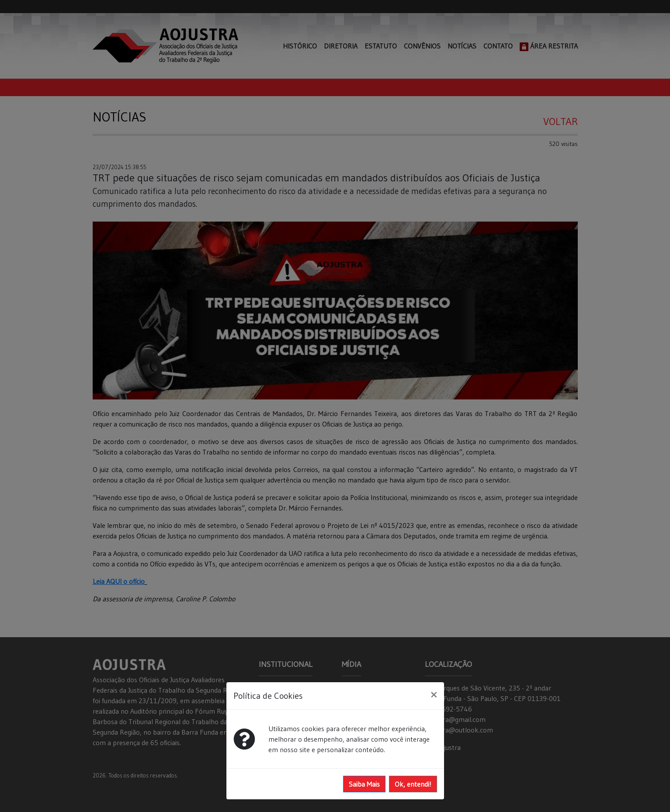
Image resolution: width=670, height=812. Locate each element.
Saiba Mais (364, 784)
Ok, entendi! (413, 784)
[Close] (434, 694)
